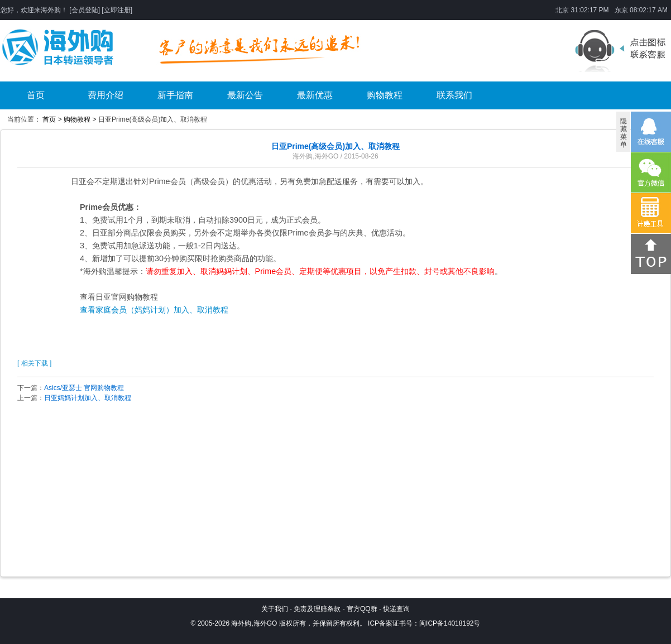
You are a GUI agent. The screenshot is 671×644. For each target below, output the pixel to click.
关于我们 (275, 609)
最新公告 (245, 95)
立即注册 (117, 10)
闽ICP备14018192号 (450, 623)
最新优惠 (315, 95)
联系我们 (454, 95)
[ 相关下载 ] (34, 363)
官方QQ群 (362, 609)
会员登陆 (85, 10)
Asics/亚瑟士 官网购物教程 (84, 388)
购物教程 (385, 95)
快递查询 (396, 609)
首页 (36, 95)
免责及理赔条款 (317, 609)
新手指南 (175, 95)
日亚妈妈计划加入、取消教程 (88, 398)
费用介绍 (106, 95)
